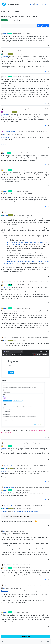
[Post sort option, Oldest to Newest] (4, 26)
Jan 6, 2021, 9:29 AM (24, 34)
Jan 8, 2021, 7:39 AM (25, 341)
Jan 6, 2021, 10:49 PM (24, 191)
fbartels (5, 54)
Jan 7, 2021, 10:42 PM (24, 308)
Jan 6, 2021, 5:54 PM (17, 134)
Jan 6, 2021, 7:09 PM (24, 170)
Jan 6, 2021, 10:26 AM (24, 77)
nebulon (6, 34)
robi (4, 134)
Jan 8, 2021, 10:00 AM (24, 490)
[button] (3, 641)
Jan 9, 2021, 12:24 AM (17, 531)
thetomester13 (7, 112)
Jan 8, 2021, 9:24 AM (25, 468)
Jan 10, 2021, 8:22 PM (17, 588)
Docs (42, 4)
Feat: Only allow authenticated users (25, 511)
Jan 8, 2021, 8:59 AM (24, 446)
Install (47, 4)
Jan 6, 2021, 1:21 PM (28, 112)
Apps (32, 4)
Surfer (10, 20)
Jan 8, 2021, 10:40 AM (25, 508)
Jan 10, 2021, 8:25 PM (24, 612)
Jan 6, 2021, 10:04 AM (25, 54)
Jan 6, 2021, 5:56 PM (22, 153)
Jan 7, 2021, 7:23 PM (24, 215)
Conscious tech (5, 144)
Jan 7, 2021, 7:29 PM (24, 285)
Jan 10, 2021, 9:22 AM (24, 568)
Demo (37, 4)
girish (5, 153)
